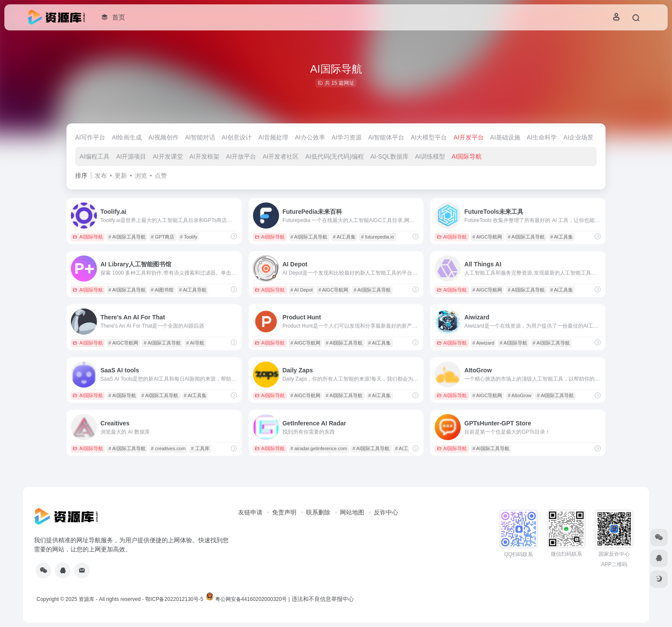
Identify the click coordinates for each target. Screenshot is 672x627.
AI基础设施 (505, 137)
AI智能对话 (200, 137)
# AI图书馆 (162, 290)
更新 (121, 176)
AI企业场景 (578, 137)
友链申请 (250, 512)
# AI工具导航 (193, 290)
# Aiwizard (483, 343)
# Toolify (189, 237)
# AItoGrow (519, 395)
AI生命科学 (542, 137)
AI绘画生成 (127, 137)
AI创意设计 (237, 137)
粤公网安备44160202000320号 (251, 599)
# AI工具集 (344, 237)
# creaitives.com (168, 448)
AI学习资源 (347, 137)
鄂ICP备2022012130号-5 (174, 599)
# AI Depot (301, 290)
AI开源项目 (131, 156)
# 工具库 (200, 448)
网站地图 (352, 512)
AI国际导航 (467, 156)
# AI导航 (195, 343)
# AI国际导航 (514, 343)
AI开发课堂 (168, 156)
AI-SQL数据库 (389, 156)
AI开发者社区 (281, 156)
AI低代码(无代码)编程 (334, 156)
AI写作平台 (90, 137)
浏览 (141, 176)
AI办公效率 (310, 137)
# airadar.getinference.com (319, 448)
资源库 (86, 599)
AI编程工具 (95, 156)
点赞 (161, 176)
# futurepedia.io (378, 237)
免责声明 (284, 512)
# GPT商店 (163, 237)
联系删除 (318, 512)
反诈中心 (386, 512)
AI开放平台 (241, 156)
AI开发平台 (468, 137)
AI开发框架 (205, 156)
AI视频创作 (163, 137)
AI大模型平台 (429, 137)
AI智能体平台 (386, 137)
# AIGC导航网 (487, 237)
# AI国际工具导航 (127, 237)
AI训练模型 (430, 156)
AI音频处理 (273, 137)
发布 (101, 176)
